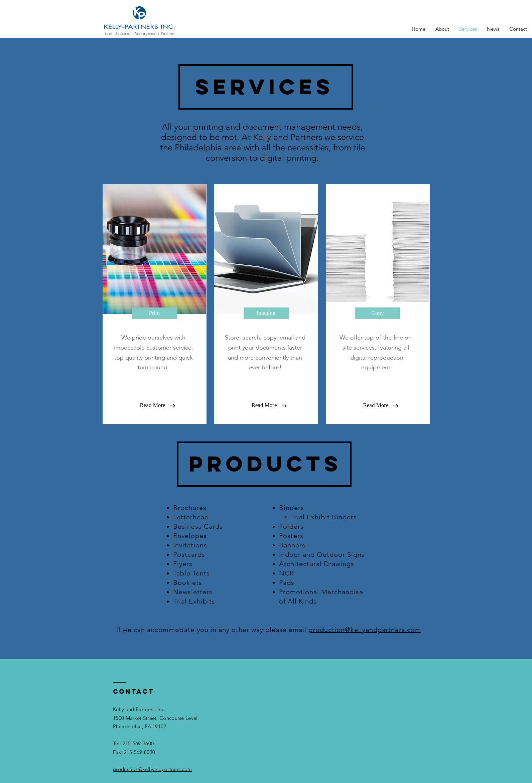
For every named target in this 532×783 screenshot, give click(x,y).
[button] (153, 405)
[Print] (155, 313)
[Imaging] (266, 313)
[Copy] (378, 313)
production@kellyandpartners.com (365, 630)
